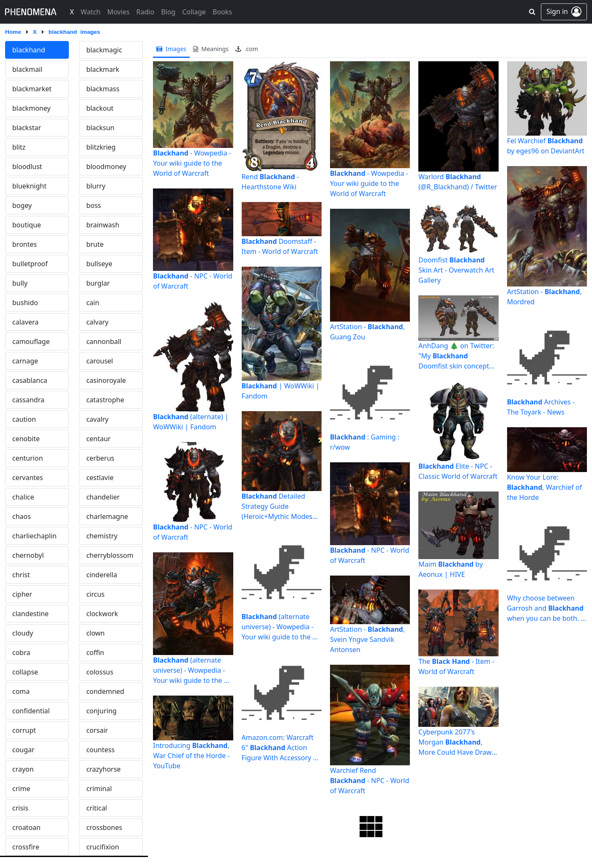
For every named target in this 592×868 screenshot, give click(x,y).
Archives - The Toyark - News (541, 407)
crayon (23, 769)
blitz (19, 147)
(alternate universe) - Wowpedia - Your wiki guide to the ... (191, 670)
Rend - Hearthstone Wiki (270, 182)
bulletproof (30, 264)
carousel (100, 361)
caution (24, 419)
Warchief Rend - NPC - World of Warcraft (370, 781)
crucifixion (103, 847)
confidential (31, 711)
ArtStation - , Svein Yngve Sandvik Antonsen (367, 639)
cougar (23, 750)
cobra (21, 652)
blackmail (27, 69)
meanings (211, 49)
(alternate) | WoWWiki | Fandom (191, 422)
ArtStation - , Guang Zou (367, 332)
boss (94, 205)
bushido (25, 303)
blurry (96, 186)
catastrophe (105, 400)
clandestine (30, 614)
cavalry (97, 419)
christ (21, 575)
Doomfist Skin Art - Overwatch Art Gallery (456, 270)
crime (21, 789)
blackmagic (104, 50)
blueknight (29, 186)
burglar (98, 283)
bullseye (99, 264)
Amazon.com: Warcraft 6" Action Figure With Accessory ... (280, 748)
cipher (22, 594)
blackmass (103, 89)
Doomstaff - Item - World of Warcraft (280, 246)
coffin (95, 652)
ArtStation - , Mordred (544, 297)
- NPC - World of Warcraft (192, 281)
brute (95, 244)
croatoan (26, 827)
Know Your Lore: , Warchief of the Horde (545, 487)
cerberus (100, 458)
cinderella (102, 575)
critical (97, 808)
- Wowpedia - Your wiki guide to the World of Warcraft (192, 163)
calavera (25, 322)
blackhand (29, 50)
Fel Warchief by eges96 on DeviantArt (546, 146)
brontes (25, 244)
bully (20, 283)
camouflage (31, 341)
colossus (100, 672)
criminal (99, 789)
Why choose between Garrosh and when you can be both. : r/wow (545, 608)
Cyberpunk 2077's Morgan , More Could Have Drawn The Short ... (457, 742)
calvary (97, 322)
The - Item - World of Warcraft (456, 666)
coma (21, 691)
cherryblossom (110, 555)
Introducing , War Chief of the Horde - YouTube (191, 756)
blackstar (27, 128)
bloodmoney (106, 167)
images (171, 49)
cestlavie (100, 478)
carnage (25, 361)
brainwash (103, 225)
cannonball (104, 341)
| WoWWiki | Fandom (281, 391)
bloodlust (27, 167)
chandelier (103, 497)
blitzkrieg (101, 147)
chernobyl (28, 555)
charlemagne (107, 516)
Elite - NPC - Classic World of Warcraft (458, 471)
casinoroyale (106, 380)
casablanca (30, 380)
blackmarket (32, 89)
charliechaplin (34, 536)
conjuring (101, 711)
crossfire (26, 847)
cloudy (23, 633)
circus (95, 594)
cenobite (26, 439)
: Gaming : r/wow (365, 442)
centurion (28, 458)
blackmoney (31, 108)
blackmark (103, 69)
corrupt (24, 730)
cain (93, 303)
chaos (22, 516)
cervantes (28, 478)
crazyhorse (104, 769)
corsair (97, 730)
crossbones (104, 827)
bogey (22, 205)
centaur (98, 439)
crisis (20, 808)
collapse (25, 672)
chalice (23, 497)
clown (95, 633)
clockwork (102, 614)
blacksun (100, 128)
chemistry (102, 536)
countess (100, 750)
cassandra (28, 400)
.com (247, 49)
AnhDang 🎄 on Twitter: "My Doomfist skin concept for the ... (456, 356)
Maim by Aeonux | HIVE (450, 569)
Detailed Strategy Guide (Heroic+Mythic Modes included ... (277, 506)
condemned (105, 691)
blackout (100, 108)
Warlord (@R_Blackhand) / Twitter (458, 182)
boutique (27, 225)
